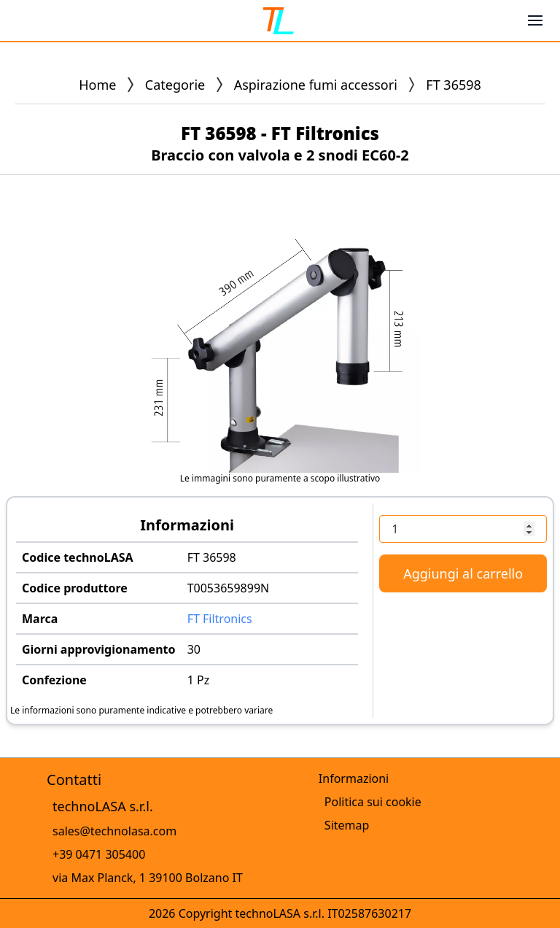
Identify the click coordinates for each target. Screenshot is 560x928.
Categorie (175, 85)
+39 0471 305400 (99, 854)
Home (97, 85)
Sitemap (347, 825)
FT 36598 (212, 557)
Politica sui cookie (373, 802)
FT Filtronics (220, 619)
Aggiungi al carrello (463, 573)
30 (194, 649)
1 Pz (199, 680)
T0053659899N (229, 588)
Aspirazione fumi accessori (316, 85)
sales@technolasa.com (114, 831)
